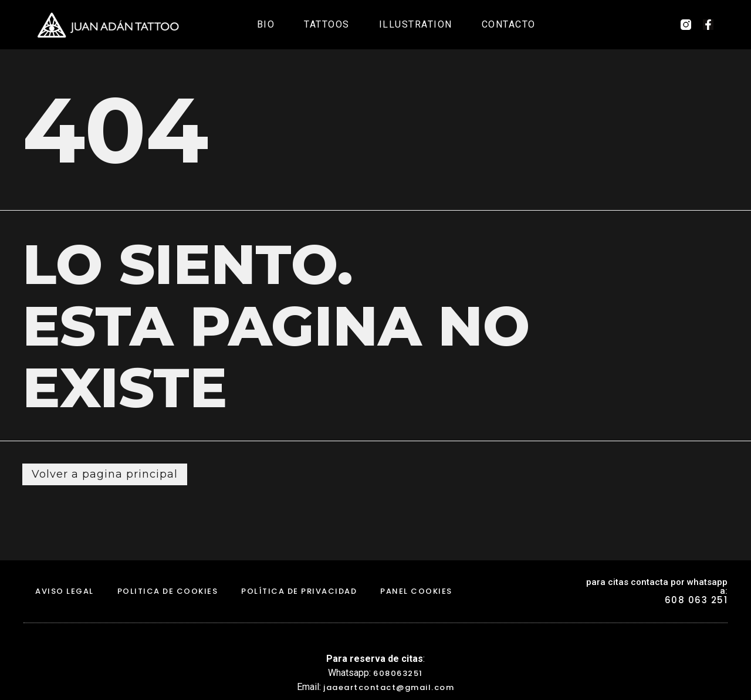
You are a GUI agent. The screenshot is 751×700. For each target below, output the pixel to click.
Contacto (509, 24)
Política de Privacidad (299, 591)
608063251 (398, 673)
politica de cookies (168, 591)
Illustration (416, 24)
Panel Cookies (416, 591)
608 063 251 (696, 600)
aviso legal (65, 591)
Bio (266, 24)
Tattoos (327, 24)
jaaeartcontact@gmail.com (389, 687)
